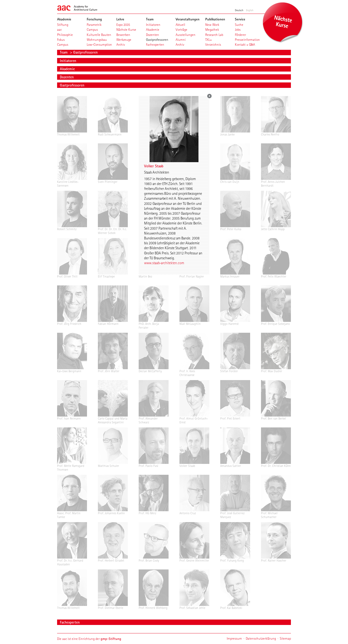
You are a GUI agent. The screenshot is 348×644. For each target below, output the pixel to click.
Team (64, 52)
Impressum (234, 638)
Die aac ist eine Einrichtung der (89, 639)
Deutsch (239, 10)
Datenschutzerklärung (261, 638)
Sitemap (285, 638)
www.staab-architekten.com (164, 263)
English (250, 10)
